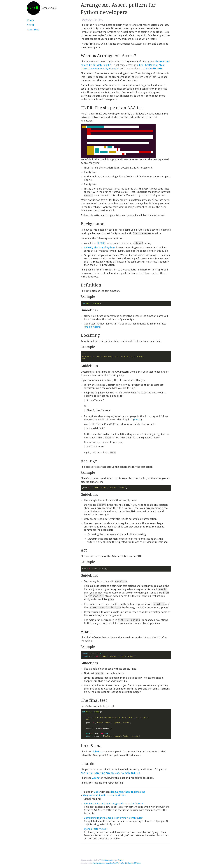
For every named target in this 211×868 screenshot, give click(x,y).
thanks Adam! (92, 327)
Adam (96, 778)
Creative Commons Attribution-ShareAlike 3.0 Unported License (117, 863)
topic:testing (138, 792)
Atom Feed (33, 30)
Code (97, 792)
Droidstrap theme (108, 860)
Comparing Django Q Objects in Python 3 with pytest (114, 818)
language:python (120, 792)
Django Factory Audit (96, 829)
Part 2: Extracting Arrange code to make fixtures (110, 773)
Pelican (121, 860)
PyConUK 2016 (154, 68)
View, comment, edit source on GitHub (104, 795)
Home (30, 20)
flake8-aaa (98, 752)
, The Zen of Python (99, 248)
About (30, 25)
